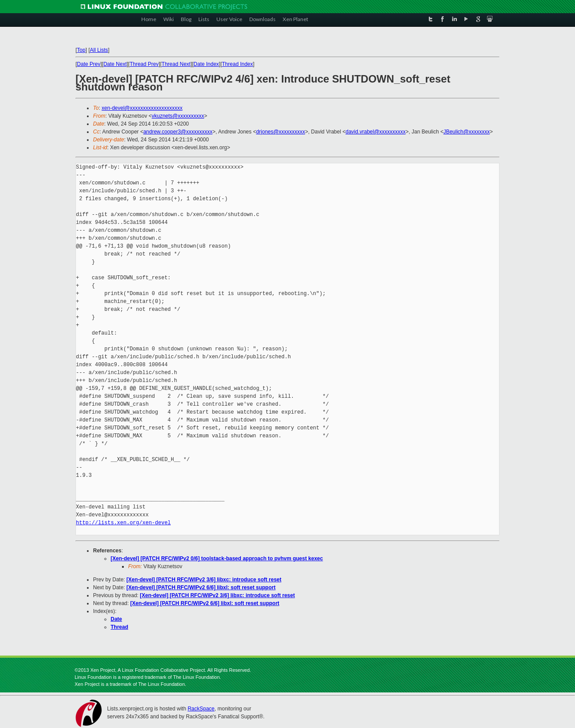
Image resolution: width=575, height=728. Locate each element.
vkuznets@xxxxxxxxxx (178, 116)
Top (81, 50)
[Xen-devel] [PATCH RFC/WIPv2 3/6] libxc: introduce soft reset (204, 580)
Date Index (206, 64)
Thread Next (176, 64)
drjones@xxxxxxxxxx (280, 132)
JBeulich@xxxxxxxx (467, 132)
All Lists (99, 50)
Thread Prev (144, 64)
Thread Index (238, 64)
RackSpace (201, 709)
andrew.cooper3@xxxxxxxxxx (178, 132)
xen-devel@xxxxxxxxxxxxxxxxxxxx (142, 108)
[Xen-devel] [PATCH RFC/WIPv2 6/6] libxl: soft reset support (201, 587)
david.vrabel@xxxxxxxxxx (376, 132)
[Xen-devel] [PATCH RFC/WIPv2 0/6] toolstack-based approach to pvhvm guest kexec (217, 559)
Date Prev (88, 64)
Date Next (115, 64)
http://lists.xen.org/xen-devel (123, 523)
